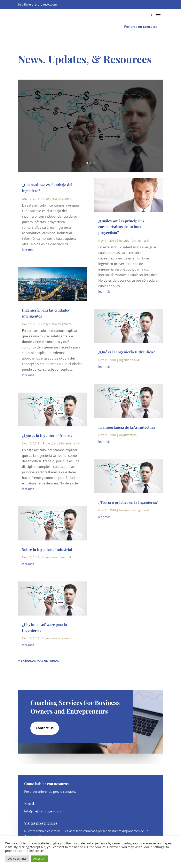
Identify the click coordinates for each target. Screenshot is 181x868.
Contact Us (45, 728)
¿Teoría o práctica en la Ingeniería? (128, 502)
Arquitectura (128, 435)
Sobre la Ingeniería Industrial (47, 549)
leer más (28, 250)
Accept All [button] (39, 859)
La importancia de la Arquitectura (127, 427)
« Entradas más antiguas (38, 661)
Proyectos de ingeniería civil (62, 443)
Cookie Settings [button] (17, 859)
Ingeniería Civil (129, 360)
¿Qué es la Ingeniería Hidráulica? (127, 352)
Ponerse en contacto (141, 27)
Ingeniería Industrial (57, 557)
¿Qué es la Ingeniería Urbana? (47, 435)
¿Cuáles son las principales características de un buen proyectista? (121, 227)
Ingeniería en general (58, 199)
